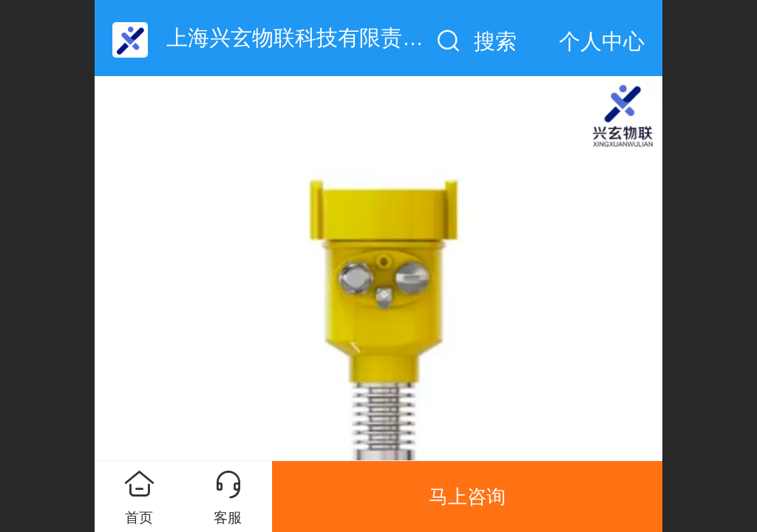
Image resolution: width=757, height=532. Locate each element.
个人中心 (602, 41)
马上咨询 (467, 497)
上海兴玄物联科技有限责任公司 (316, 38)
